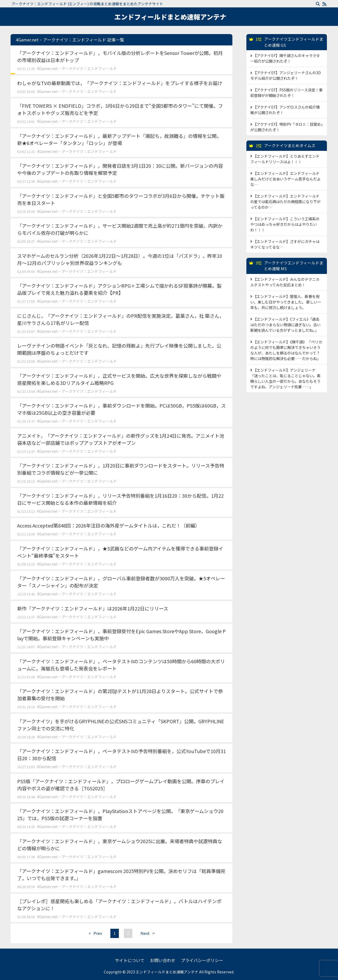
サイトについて (130, 960)
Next (149, 933)
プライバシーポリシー (202, 960)
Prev (94, 933)
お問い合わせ (163, 960)
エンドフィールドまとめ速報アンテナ (170, 17)
